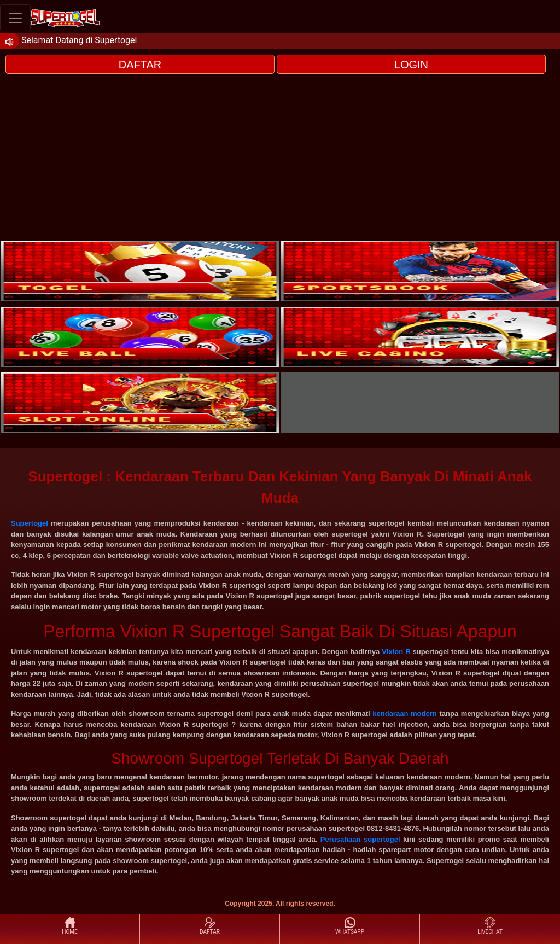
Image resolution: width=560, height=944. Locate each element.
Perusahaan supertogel (360, 839)
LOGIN (411, 65)
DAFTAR (140, 65)
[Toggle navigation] (15, 18)
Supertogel (30, 523)
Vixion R (396, 652)
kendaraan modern (404, 713)
